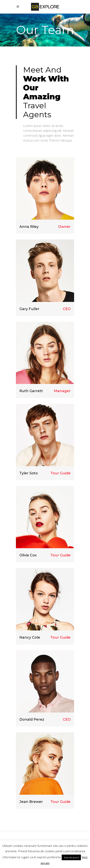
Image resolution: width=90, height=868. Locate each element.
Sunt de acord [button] (71, 857)
